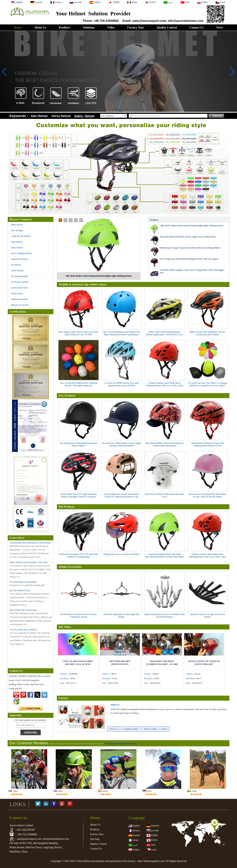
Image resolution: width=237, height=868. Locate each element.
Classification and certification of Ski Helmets (30, 543)
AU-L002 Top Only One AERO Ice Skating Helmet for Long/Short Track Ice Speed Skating (207, 386)
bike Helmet (39, 116)
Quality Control (167, 27)
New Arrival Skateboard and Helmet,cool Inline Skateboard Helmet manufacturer (122, 333)
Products (65, 27)
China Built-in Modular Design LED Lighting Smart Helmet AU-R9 (207, 444)
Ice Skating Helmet (20, 276)
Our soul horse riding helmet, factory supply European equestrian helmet (122, 444)
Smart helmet (17, 293)
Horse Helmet (62, 116)
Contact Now (31, 708)
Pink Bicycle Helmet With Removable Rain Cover (164, 495)
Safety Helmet (17, 271)
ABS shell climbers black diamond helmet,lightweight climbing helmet (99, 276)
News (220, 27)
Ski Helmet (16, 265)
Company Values (131, 729)
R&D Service (17, 225)
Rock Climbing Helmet (21, 253)
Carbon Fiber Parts (20, 288)
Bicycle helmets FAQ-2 (20, 590)
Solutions (89, 27)
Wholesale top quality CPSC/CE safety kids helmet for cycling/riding (79, 555)
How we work (150, 729)
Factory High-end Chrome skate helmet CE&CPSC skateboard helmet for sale (121, 495)
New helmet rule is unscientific (24, 610)
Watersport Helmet (20, 299)
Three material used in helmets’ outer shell (29, 562)
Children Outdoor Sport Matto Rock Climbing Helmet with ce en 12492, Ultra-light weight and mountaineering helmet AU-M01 (164, 387)
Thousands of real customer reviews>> (120, 744)
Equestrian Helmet (19, 259)
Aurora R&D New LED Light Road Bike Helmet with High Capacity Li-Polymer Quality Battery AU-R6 (79, 497)
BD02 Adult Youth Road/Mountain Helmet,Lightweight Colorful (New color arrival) (164, 335)
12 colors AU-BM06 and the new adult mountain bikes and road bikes (122, 384)
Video (111, 27)
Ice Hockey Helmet (20, 282)
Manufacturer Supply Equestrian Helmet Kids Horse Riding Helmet (190, 248)
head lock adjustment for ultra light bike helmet (122, 616)
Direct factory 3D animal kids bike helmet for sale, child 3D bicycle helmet (207, 495)
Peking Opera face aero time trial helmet (122, 554)
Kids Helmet (17, 242)
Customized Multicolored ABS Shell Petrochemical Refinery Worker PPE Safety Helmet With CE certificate (164, 557)
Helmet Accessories (20, 305)
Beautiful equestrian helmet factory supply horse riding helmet (188, 237)
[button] (110, 109)
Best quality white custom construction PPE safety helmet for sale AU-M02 (79, 333)
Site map (95, 839)
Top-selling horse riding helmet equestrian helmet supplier (78, 444)
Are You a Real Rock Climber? (23, 630)
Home (18, 27)
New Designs (17, 230)
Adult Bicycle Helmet (21, 236)
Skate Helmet (17, 248)
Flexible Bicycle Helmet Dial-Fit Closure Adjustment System (79, 616)
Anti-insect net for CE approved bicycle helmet (207, 616)
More (225, 627)
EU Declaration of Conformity (23, 582)
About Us (40, 27)
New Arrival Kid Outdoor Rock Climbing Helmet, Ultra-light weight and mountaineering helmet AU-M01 (79, 386)
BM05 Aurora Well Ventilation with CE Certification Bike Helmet (207, 333)
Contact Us (197, 27)
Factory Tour (136, 27)
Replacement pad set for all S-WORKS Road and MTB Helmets (165, 616)
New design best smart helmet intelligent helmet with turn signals (189, 259)
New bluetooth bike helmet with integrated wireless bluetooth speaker (164, 444)
